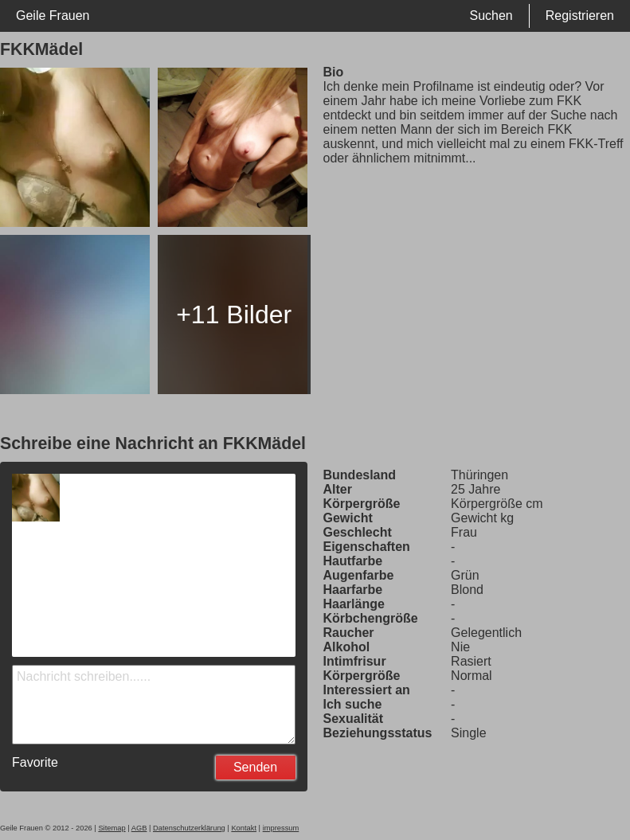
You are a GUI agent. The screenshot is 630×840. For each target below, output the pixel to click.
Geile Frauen (53, 16)
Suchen (491, 16)
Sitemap (112, 828)
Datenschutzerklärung (189, 828)
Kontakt (244, 828)
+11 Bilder (234, 315)
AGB (139, 828)
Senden (255, 767)
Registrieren (580, 16)
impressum (281, 828)
